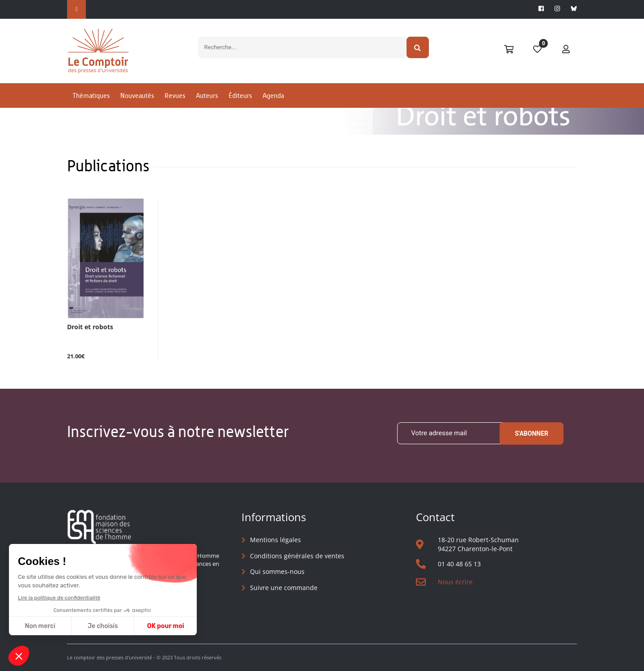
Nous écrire (455, 582)
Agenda (273, 96)
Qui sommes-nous (277, 571)
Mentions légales (275, 540)
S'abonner (532, 433)
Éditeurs (240, 96)
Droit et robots (90, 327)
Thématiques (91, 96)
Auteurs (207, 96)
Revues (175, 96)
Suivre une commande (284, 588)
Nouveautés (137, 96)
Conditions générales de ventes (297, 556)
